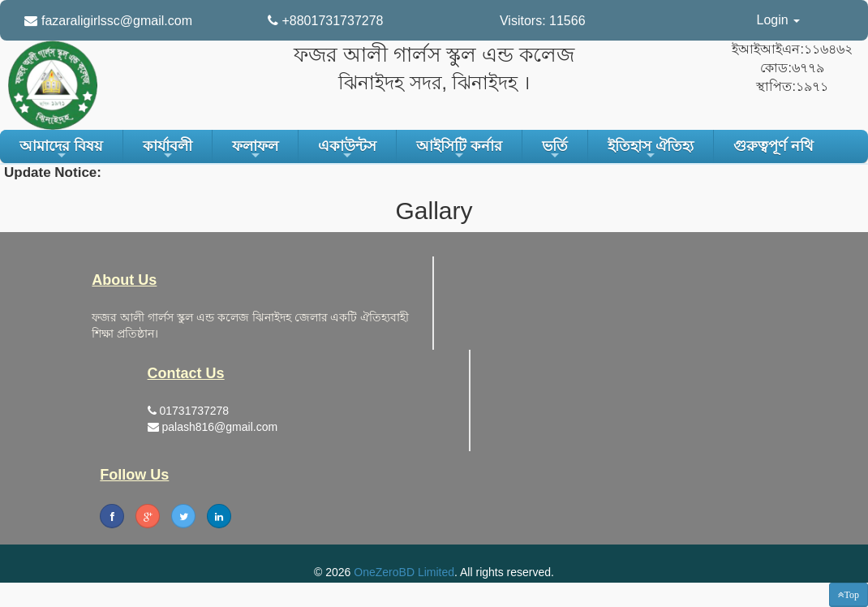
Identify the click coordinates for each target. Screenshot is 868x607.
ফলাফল (255, 151)
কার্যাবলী (168, 151)
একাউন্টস (347, 151)
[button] (849, 595)
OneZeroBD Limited (404, 572)
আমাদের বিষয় (61, 151)
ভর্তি (555, 151)
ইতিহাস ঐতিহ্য (651, 151)
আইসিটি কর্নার (459, 151)
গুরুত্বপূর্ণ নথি (773, 146)
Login (779, 20)
